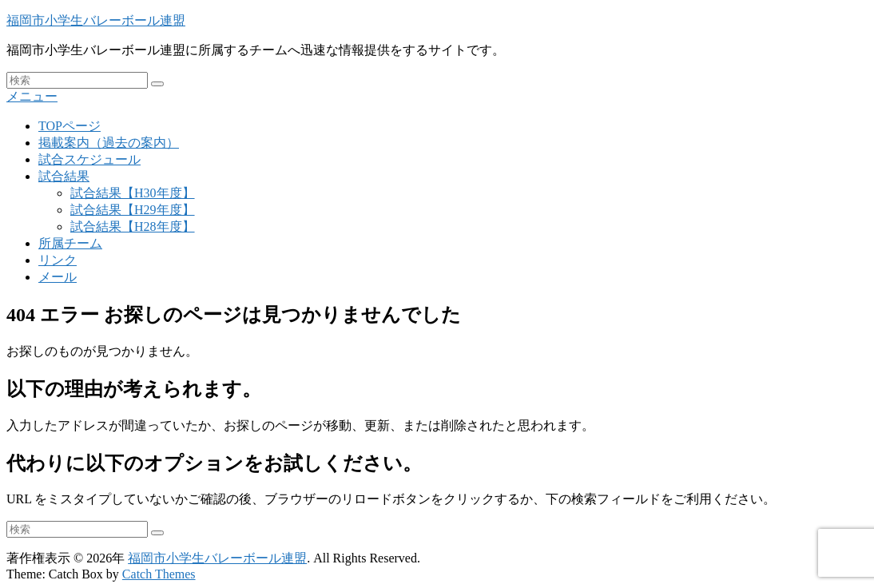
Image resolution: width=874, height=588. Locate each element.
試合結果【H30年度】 (133, 193)
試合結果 (64, 176)
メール (58, 277)
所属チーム (70, 243)
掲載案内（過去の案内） (109, 143)
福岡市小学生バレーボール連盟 (96, 20)
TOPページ (70, 126)
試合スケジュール (89, 159)
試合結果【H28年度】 (133, 226)
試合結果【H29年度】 (133, 210)
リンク (58, 260)
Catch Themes (159, 574)
